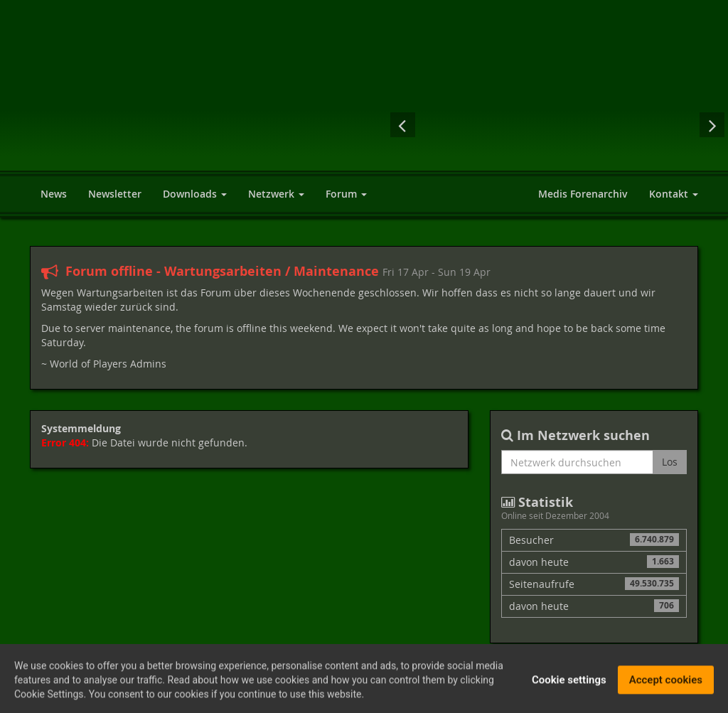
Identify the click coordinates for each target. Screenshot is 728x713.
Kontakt (674, 194)
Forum (346, 194)
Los (670, 462)
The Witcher (444, 124)
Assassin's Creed (671, 124)
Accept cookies (666, 683)
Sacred (557, 124)
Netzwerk (276, 194)
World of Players (180, 101)
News (54, 194)
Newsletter (115, 194)
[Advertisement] (528, 50)
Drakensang (500, 124)
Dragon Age (615, 124)
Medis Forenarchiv (583, 194)
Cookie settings (569, 683)
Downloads (195, 194)
